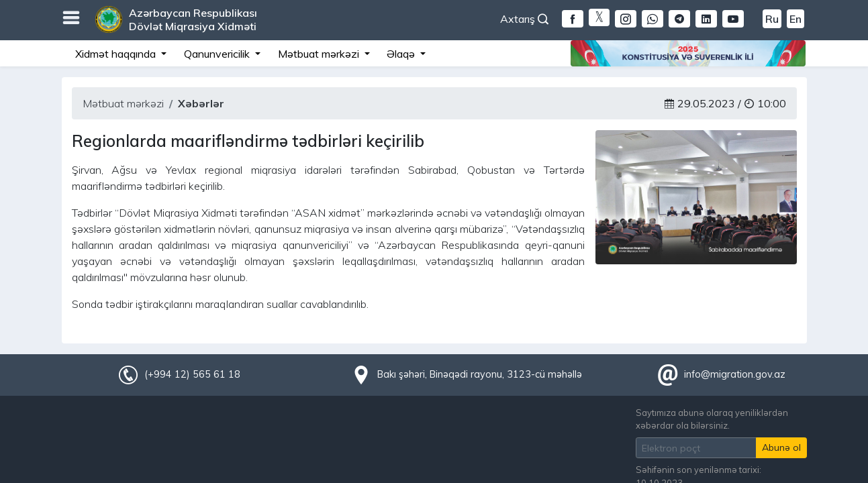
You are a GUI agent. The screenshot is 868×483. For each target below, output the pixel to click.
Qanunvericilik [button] (218, 54)
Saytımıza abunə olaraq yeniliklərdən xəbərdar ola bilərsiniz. (712, 419)
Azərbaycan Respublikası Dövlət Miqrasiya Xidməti (193, 19)
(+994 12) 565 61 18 (192, 374)
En (795, 19)
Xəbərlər (201, 103)
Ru (772, 19)
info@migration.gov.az (735, 374)
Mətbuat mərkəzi (123, 103)
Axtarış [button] (524, 19)
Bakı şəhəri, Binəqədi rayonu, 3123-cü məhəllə (480, 374)
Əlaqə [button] (402, 54)
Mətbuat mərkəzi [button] (320, 54)
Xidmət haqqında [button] (117, 54)
